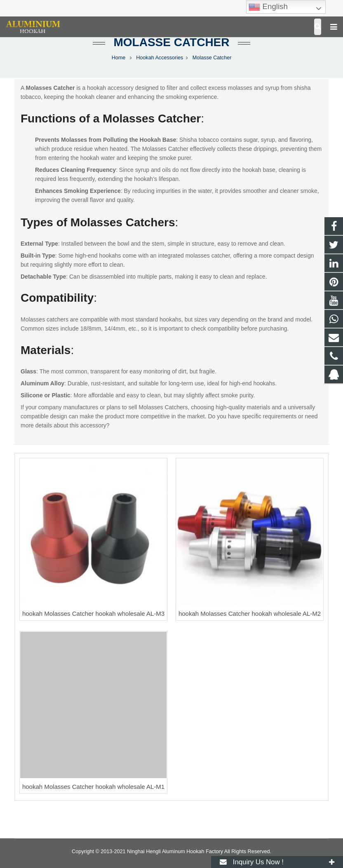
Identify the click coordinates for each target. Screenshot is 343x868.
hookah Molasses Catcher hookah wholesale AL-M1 (93, 787)
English (268, 7)
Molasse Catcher (171, 42)
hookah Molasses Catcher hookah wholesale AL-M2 (250, 613)
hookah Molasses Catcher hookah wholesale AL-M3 (93, 613)
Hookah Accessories (160, 58)
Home (119, 58)
